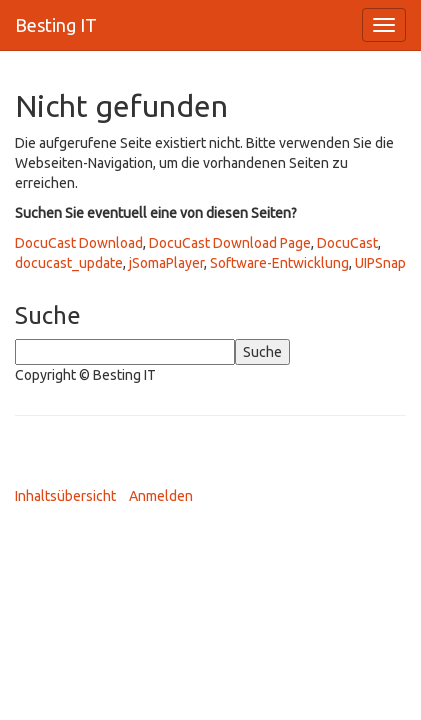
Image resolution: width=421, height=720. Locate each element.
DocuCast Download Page (230, 243)
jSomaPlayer (166, 263)
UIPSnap (380, 263)
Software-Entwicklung (279, 263)
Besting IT (56, 25)
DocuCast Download (79, 243)
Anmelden (161, 496)
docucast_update (69, 263)
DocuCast (347, 243)
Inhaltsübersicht (65, 496)
